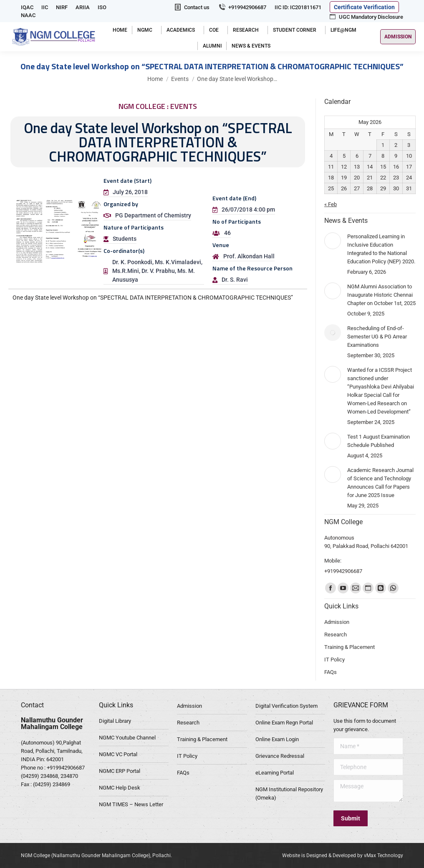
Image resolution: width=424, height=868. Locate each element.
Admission (189, 706)
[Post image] (333, 241)
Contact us (192, 7)
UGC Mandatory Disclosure (366, 17)
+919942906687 (242, 7)
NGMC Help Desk (120, 788)
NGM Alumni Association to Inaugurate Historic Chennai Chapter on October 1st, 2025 (381, 295)
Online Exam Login (277, 739)
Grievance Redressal (280, 756)
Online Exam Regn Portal (284, 723)
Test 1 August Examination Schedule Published (379, 441)
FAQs (183, 773)
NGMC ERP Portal (120, 771)
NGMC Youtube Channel (127, 738)
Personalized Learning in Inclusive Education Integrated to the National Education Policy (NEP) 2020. (381, 249)
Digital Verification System (286, 706)
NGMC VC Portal (118, 754)
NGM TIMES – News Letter (131, 804)
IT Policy (187, 756)
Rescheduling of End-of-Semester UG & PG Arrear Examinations (377, 337)
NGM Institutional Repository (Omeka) (289, 794)
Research (188, 723)
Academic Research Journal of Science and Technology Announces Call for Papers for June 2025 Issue (380, 483)
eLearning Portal (275, 773)
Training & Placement (202, 739)
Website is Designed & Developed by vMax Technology (343, 855)
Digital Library (115, 721)
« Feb (331, 204)
